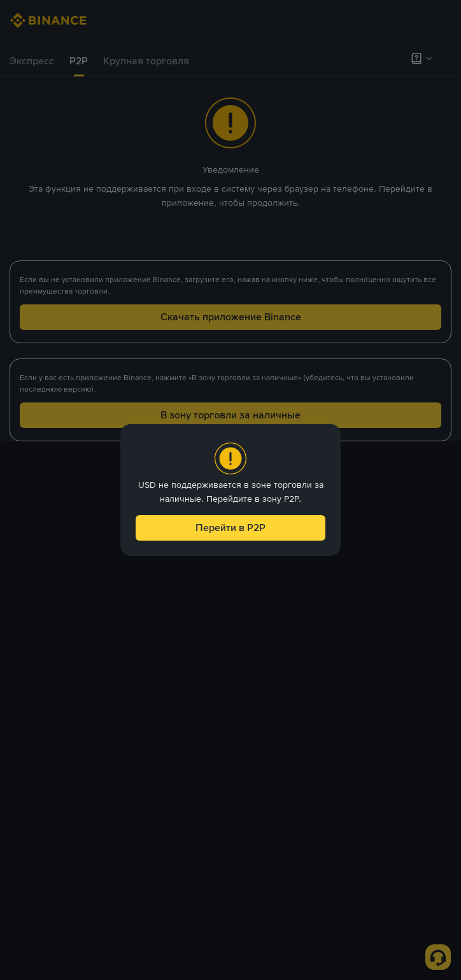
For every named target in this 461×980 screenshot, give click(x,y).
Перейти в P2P (230, 528)
